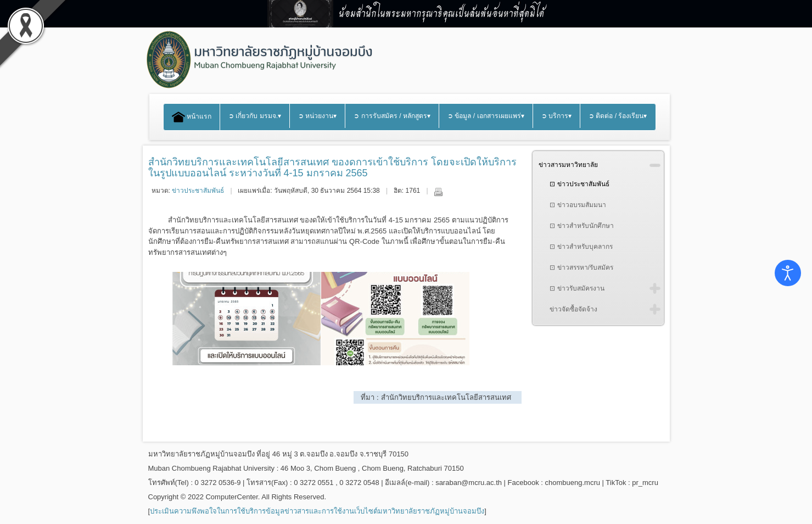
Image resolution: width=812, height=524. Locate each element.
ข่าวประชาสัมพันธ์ (198, 191)
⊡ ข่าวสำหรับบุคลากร (581, 247)
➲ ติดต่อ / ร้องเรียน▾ (618, 116)
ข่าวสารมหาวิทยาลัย (568, 165)
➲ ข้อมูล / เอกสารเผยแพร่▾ (486, 116)
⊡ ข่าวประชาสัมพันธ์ (579, 184)
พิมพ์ (438, 192)
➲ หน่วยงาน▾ (317, 116)
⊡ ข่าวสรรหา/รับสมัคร (581, 267)
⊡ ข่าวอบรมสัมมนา (578, 205)
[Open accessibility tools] (788, 273)
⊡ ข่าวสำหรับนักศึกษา (581, 226)
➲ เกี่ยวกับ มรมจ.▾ (255, 116)
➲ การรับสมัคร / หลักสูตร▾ (392, 116)
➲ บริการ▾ (556, 116)
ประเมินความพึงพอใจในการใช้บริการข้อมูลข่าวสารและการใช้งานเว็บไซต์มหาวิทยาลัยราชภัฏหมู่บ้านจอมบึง (317, 511)
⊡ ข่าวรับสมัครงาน (577, 288)
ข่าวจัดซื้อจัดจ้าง (573, 309)
